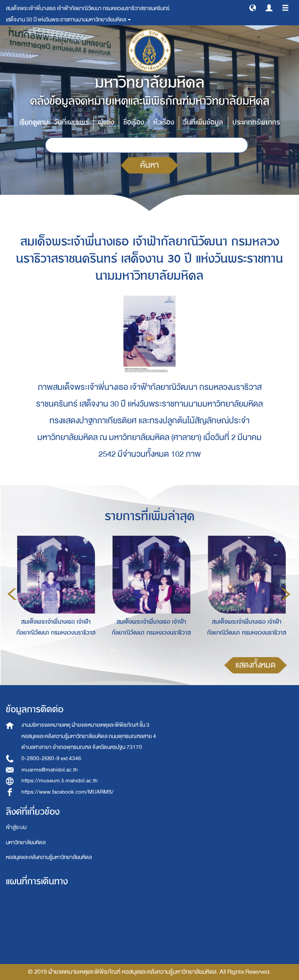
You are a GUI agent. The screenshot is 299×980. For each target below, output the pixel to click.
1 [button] (114, 650)
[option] (54, 593)
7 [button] (184, 650)
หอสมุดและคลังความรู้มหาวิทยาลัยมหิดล (49, 857)
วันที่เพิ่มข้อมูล (203, 122)
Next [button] (286, 594)
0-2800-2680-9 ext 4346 (51, 758)
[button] (253, 7)
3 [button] (137, 650)
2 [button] (126, 650)
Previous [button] (12, 594)
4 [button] (149, 650)
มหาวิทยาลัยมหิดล (26, 842)
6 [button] (172, 650)
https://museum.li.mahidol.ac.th (60, 781)
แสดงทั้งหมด (256, 665)
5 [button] (161, 650)
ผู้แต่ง (106, 122)
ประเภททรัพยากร (256, 122)
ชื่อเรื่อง (134, 122)
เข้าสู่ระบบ (16, 827)
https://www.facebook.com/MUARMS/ (68, 792)
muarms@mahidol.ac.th (50, 770)
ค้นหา (149, 165)
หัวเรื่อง (164, 122)
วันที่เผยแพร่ (71, 122)
